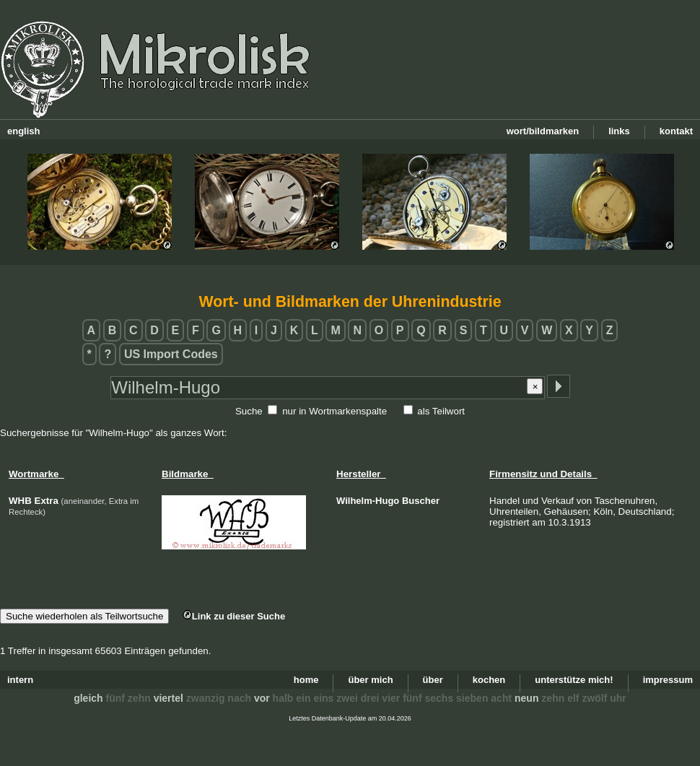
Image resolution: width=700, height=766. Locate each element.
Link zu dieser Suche (234, 616)
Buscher (421, 501)
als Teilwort (441, 411)
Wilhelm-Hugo (368, 501)
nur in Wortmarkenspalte (334, 411)
